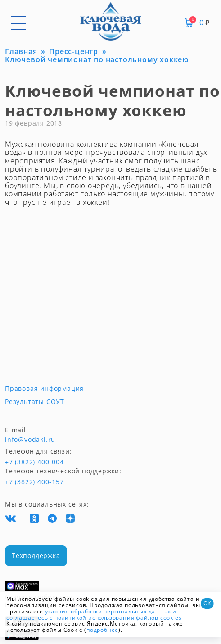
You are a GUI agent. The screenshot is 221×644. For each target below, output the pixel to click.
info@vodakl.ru (30, 440)
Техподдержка (36, 556)
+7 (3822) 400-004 (22, 462)
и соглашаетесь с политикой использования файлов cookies (94, 615)
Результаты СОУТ (35, 402)
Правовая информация (44, 389)
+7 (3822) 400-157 (34, 482)
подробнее (102, 630)
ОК (207, 603)
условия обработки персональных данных (108, 611)
